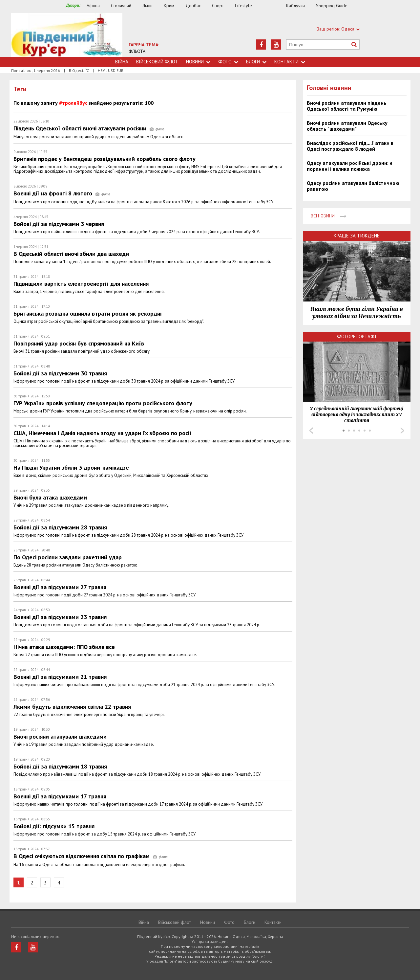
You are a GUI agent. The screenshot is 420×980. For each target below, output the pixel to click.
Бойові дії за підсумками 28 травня (60, 527)
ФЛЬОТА (137, 51)
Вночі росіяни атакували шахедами (60, 736)
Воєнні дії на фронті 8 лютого (62, 193)
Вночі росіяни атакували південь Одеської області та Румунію (347, 106)
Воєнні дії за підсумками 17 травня (60, 796)
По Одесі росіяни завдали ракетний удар (68, 557)
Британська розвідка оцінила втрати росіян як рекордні (87, 313)
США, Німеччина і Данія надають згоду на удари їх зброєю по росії (103, 433)
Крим (169, 6)
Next (402, 431)
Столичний (121, 6)
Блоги (256, 62)
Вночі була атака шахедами (50, 497)
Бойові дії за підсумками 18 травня (60, 766)
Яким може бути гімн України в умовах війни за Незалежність (357, 313)
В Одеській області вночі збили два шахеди (71, 254)
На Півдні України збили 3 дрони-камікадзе (71, 468)
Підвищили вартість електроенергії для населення (81, 284)
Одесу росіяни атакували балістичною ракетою (353, 186)
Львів (147, 6)
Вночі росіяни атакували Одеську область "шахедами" (347, 126)
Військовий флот (157, 62)
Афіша (93, 6)
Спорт (218, 6)
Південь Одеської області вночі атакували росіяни (89, 128)
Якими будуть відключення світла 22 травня (72, 707)
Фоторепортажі (357, 336)
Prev (311, 431)
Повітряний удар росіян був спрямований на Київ (79, 343)
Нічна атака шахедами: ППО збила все (64, 647)
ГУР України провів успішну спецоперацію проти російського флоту (103, 403)
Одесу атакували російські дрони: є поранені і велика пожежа (349, 166)
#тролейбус (73, 103)
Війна (122, 62)
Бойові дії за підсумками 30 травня (60, 373)
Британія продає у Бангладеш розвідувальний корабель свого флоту (105, 159)
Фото (228, 62)
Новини (198, 62)
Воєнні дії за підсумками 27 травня (60, 587)
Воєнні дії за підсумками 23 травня (60, 617)
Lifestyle (243, 6)
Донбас (193, 6)
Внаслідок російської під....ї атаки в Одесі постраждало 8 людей (350, 146)
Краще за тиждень (357, 236)
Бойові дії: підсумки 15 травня (54, 826)
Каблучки (295, 6)
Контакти (290, 62)
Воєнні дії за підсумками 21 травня (60, 677)
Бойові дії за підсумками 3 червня (59, 224)
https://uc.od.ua (67, 35)
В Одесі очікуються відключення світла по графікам (90, 856)
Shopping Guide (332, 6)
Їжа (272, 6)
